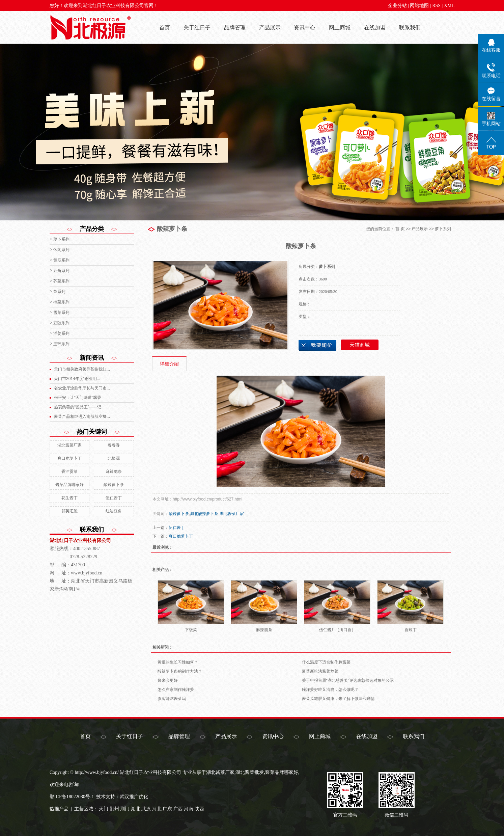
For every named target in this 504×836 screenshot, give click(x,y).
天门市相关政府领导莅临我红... (82, 369)
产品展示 (270, 28)
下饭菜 (191, 630)
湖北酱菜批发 (250, 772)
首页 (165, 28)
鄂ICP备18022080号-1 (72, 797)
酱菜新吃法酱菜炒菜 (320, 671)
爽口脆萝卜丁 (69, 458)
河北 (157, 809)
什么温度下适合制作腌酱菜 (326, 662)
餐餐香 (114, 445)
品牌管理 (235, 28)
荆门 (125, 809)
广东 (167, 809)
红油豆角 (114, 511)
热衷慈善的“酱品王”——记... (79, 407)
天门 (104, 809)
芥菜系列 (61, 281)
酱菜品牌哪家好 (69, 485)
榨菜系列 (61, 302)
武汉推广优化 (134, 797)
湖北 (136, 809)
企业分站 (397, 6)
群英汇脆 (69, 511)
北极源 (114, 458)
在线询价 (317, 345)
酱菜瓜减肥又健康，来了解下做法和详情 (338, 699)
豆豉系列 (61, 323)
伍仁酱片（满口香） (337, 630)
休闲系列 (61, 250)
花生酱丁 (69, 498)
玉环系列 (61, 344)
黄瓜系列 (61, 260)
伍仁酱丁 (114, 498)
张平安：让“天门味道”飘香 (78, 398)
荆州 (114, 809)
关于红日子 (197, 28)
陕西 (199, 809)
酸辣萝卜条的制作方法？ (180, 671)
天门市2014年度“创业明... (77, 379)
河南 (189, 809)
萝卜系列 (61, 239)
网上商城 (340, 28)
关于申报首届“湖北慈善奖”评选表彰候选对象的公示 (348, 680)
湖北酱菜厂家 (69, 445)
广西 (178, 809)
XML (449, 6)
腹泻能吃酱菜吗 (172, 699)
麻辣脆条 (114, 471)
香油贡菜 (69, 471)
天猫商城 (360, 345)
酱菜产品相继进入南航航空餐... (82, 416)
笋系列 (59, 292)
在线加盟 (375, 28)
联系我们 (410, 28)
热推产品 (59, 809)
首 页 (400, 229)
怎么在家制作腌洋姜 (176, 690)
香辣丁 (411, 630)
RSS (436, 6)
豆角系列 (61, 271)
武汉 (146, 809)
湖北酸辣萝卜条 (204, 514)
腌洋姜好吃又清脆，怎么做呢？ (330, 690)
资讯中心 (305, 28)
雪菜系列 (61, 313)
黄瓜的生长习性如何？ (178, 662)
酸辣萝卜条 (114, 485)
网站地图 (419, 6)
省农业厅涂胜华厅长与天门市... (82, 388)
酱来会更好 (168, 680)
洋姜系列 (61, 333)
